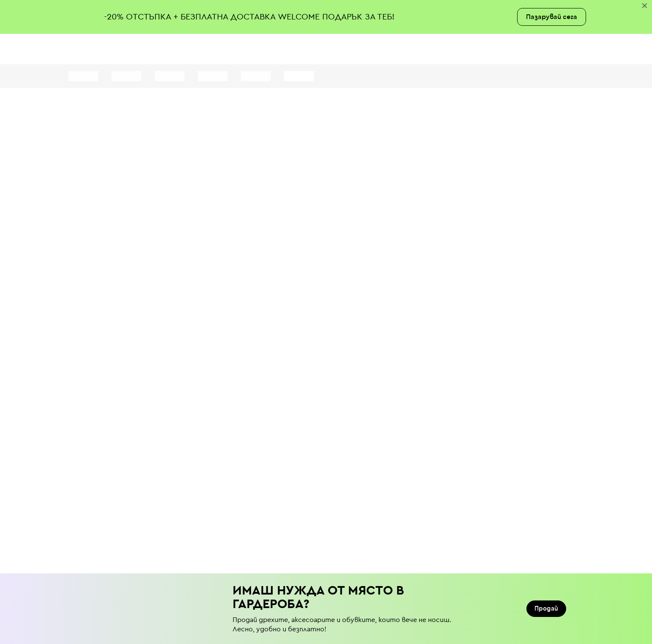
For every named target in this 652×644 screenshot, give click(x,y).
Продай (546, 609)
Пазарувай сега (552, 17)
